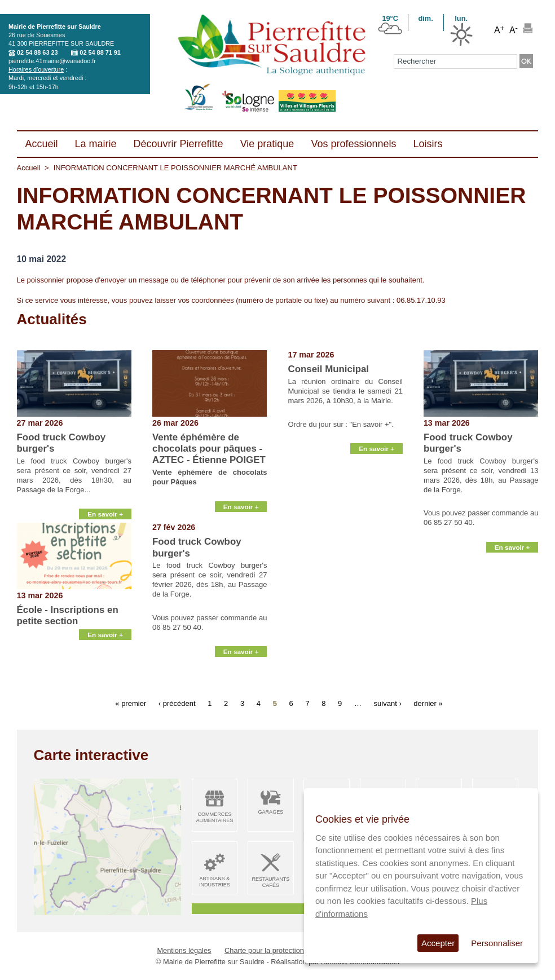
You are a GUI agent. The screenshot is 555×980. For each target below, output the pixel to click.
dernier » (428, 703)
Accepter (438, 943)
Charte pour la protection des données (286, 950)
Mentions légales (184, 950)
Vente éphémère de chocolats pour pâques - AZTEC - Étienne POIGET (209, 449)
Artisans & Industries (215, 882)
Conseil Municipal (328, 369)
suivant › (388, 703)
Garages (270, 812)
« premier (131, 703)
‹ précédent (177, 703)
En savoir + (105, 509)
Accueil (29, 168)
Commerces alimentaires (214, 817)
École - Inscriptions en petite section (68, 615)
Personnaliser (497, 943)
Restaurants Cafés (270, 882)
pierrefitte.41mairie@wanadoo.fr (52, 61)
